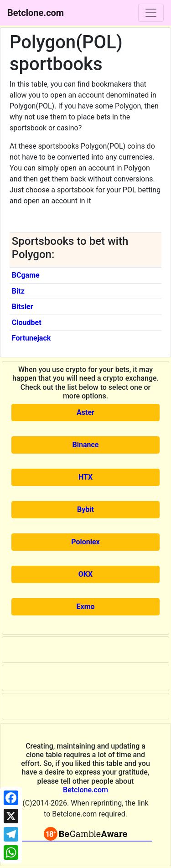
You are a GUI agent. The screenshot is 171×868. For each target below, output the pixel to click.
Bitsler (23, 307)
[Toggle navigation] (151, 13)
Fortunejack (31, 338)
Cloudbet (27, 323)
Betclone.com (85, 790)
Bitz (18, 291)
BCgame (26, 275)
